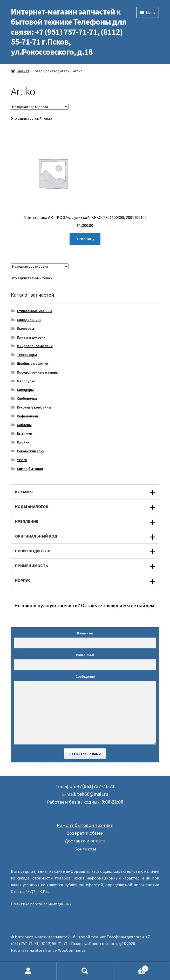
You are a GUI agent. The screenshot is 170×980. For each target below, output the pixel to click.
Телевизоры (27, 355)
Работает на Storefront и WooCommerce (48, 950)
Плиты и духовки (31, 337)
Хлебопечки (27, 398)
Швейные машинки (33, 363)
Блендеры (25, 390)
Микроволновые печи (35, 346)
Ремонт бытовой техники (85, 825)
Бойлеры (24, 425)
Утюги (22, 460)
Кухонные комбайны (34, 407)
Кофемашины (28, 416)
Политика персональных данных (41, 904)
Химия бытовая (30, 469)
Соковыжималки (31, 451)
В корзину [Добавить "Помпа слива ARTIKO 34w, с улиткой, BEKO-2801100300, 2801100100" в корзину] (85, 239)
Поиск (85, 971)
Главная (23, 71)
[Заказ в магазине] (40, 107)
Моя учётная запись (28, 971)
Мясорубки (26, 381)
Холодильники (29, 320)
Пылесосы (25, 328)
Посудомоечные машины (38, 372)
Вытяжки (25, 433)
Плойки (23, 442)
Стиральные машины (35, 311)
